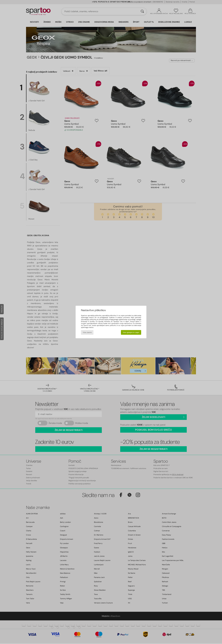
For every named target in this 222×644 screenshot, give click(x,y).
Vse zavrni (87, 332)
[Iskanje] (142, 11)
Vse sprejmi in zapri (131, 332)
